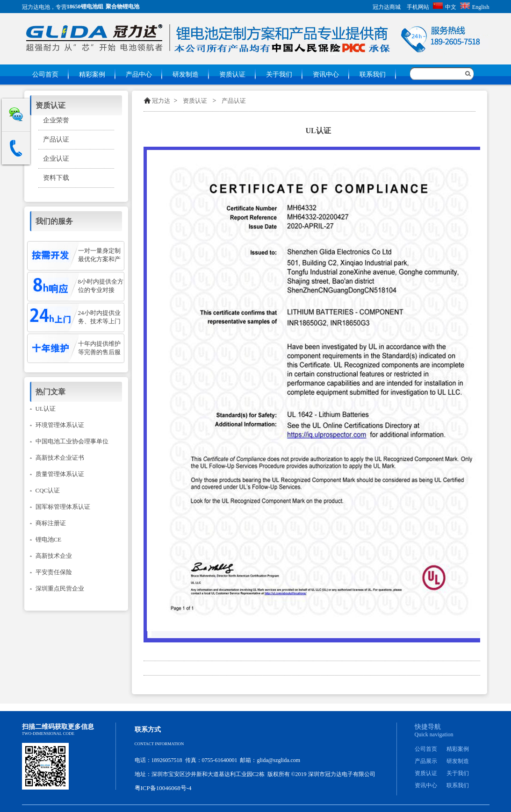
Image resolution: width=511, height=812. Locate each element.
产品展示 (426, 761)
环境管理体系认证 (60, 425)
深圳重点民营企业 (60, 588)
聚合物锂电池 (122, 7)
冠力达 (161, 101)
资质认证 (232, 75)
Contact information (159, 744)
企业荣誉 (56, 120)
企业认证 (56, 159)
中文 (445, 7)
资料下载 (56, 178)
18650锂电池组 (85, 7)
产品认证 (234, 101)
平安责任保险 (54, 572)
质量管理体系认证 (60, 474)
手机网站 (418, 7)
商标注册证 (51, 523)
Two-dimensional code (48, 734)
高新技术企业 (54, 556)
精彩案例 (92, 75)
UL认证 (46, 409)
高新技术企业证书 (60, 458)
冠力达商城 (387, 7)
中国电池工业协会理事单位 (72, 441)
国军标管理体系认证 (63, 507)
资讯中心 (326, 75)
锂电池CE (49, 539)
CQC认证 (48, 490)
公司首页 (45, 75)
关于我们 (279, 75)
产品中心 (139, 75)
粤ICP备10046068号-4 (163, 788)
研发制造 (186, 75)
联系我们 (373, 75)
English (475, 7)
